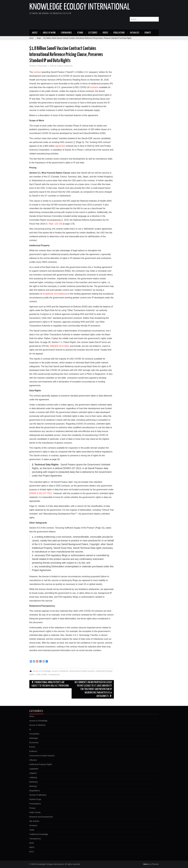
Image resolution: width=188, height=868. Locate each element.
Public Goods (41, 674)
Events (32, 747)
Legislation (34, 769)
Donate (148, 33)
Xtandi (80, 33)
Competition (34, 734)
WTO (32, 852)
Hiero (145, 864)
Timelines (33, 826)
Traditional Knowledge (39, 834)
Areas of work (49, 33)
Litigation (33, 773)
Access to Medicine (60, 671)
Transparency (54, 674)
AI (30, 729)
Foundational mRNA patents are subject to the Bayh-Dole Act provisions (50, 684)
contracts (94, 87)
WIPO (32, 847)
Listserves (93, 33)
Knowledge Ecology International (80, 7)
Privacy (32, 808)
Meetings (33, 786)
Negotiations (35, 791)
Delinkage (34, 738)
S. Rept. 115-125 (54, 224)
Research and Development (41, 817)
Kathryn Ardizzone (65, 66)
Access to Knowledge (42, 671)
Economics (34, 743)
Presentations (35, 804)
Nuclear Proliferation (38, 795)
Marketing (33, 782)
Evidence (33, 751)
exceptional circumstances (55, 294)
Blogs (39, 38)
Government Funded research (82, 671)
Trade (32, 830)
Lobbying (33, 777)
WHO (32, 843)
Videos (105, 33)
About (35, 33)
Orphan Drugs (35, 799)
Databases (135, 33)
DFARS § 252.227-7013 (41, 493)
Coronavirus (66, 33)
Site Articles (34, 821)
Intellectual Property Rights (41, 764)
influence (33, 760)
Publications (119, 33)
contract (37, 72)
